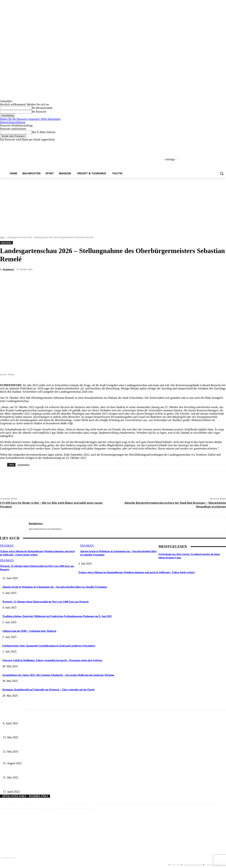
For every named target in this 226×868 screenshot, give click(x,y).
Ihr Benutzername (42, 108)
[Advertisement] (113, 205)
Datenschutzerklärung (13, 122)
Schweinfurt (24, 465)
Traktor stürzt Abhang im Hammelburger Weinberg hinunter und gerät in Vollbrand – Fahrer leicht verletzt (137, 572)
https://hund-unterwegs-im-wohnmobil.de (45, 529)
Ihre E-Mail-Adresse (44, 132)
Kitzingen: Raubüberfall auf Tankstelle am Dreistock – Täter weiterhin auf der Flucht (48, 690)
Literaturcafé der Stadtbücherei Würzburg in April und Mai (33, 717)
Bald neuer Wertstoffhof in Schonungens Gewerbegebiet (31, 757)
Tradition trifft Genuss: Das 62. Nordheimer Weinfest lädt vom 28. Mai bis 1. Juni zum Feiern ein (52, 746)
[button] (222, 173)
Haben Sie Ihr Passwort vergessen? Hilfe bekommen (30, 119)
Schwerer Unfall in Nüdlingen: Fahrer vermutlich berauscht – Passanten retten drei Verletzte (52, 660)
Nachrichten (6, 243)
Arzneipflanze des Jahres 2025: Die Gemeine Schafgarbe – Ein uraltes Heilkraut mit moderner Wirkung (58, 675)
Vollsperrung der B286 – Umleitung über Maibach (29, 631)
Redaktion (8, 269)
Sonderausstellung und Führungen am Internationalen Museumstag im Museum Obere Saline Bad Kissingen (57, 732)
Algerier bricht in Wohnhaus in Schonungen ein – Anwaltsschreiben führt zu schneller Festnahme (55, 587)
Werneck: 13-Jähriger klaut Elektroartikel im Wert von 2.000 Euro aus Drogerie (46, 602)
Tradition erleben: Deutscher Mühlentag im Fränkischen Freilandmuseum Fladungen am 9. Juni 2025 (57, 616)
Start (2, 237)
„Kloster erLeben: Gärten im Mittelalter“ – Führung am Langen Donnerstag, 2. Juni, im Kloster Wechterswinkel (59, 772)
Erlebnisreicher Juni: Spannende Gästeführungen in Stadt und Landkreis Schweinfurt (49, 646)
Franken (7, 546)
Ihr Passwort (39, 112)
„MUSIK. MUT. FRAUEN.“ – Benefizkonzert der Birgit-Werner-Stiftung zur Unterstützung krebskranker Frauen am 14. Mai (66, 786)
